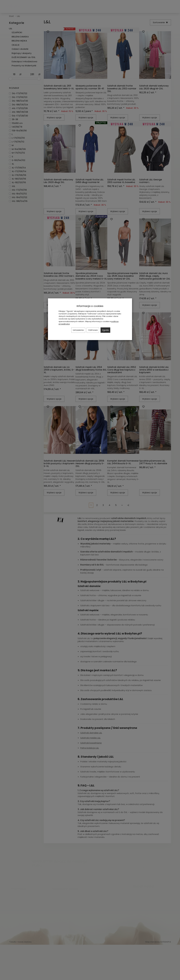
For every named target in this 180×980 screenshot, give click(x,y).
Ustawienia (78, 330)
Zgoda (105, 330)
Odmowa (93, 330)
